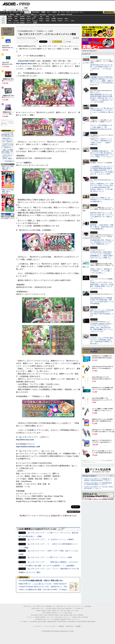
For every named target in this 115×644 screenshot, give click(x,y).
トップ (3, 12)
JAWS (10, 21)
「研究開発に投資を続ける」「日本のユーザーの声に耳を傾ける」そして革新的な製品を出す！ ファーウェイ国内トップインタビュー (102, 154)
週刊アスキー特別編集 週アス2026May (8, 168)
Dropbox (41, 21)
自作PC (55, 12)
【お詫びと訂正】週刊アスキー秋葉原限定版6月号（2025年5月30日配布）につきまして (98, 484)
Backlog (54, 21)
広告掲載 (78, 626)
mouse (16, 17)
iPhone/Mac (36, 12)
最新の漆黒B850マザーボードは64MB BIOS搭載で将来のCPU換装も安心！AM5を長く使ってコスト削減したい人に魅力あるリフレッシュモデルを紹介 (102, 98)
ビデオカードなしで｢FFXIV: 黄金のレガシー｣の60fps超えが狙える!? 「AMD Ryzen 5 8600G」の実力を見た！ (101, 341)
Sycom (29, 17)
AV (59, 12)
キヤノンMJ (16, 23)
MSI (41, 17)
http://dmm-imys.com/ (25, 440)
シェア (36, 41)
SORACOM (51, 615)
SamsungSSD (34, 19)
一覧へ (111, 476)
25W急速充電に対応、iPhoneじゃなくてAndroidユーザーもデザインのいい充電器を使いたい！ (102, 242)
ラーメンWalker (23, 622)
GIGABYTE (29, 19)
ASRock (41, 19)
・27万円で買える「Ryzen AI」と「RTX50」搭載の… (7, 157)
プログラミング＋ (67, 617)
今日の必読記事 (38, 619)
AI (7, 12)
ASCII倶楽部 (109, 12)
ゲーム (81, 12)
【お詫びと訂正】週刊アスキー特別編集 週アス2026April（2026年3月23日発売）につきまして (98, 480)
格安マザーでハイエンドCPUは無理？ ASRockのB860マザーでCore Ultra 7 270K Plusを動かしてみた (102, 313)
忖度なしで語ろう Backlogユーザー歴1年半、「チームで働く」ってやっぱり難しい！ (101, 271)
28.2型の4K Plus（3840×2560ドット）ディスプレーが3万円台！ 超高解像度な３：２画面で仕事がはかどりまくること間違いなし (102, 255)
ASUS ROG (22, 19)
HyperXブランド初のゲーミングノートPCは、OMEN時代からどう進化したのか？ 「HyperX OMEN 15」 (101, 142)
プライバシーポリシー (51, 626)
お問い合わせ (70, 626)
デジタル (23, 4)
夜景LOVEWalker (62, 622)
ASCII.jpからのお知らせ (89, 476)
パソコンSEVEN (35, 16)
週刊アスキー (35, 14)
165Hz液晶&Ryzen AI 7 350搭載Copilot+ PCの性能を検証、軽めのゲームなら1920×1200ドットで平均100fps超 (102, 301)
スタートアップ (74, 12)
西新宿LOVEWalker (52, 622)
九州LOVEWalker (72, 622)
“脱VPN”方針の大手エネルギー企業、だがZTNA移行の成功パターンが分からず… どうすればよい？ (101, 68)
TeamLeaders (43, 14)
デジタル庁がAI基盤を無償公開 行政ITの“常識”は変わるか (41, 580)
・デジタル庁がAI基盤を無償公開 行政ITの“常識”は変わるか (8, 135)
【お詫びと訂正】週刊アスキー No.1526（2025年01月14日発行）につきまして (98, 488)
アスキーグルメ (27, 14)
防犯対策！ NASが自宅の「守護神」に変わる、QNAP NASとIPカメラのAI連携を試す (102, 227)
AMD (16, 19)
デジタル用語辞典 (55, 619)
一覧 (50, 42)
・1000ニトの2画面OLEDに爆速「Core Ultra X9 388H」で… (7, 151)
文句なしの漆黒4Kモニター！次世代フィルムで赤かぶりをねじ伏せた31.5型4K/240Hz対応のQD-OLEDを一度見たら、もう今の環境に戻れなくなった (102, 187)
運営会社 (62, 626)
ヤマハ (66, 21)
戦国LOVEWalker (91, 622)
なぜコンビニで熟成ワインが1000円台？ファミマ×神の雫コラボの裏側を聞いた (101, 200)
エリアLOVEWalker (32, 622)
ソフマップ (29, 23)
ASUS (48, 17)
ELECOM (10, 19)
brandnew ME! (35, 23)
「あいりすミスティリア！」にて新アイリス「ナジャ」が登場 (49, 557)
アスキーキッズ (4, 14)
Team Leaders (58, 617)
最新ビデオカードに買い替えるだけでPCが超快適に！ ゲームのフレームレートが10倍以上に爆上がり (102, 111)
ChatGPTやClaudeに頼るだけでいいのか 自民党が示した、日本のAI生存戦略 (48, 587)
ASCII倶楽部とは (9, 161)
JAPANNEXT (22, 23)
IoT (10, 12)
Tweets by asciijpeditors (89, 51)
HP (54, 17)
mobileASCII (63, 619)
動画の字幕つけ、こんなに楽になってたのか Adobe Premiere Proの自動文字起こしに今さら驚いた (56, 584)
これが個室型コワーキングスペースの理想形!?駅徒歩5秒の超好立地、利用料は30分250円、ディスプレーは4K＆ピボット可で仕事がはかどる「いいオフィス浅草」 (102, 170)
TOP (25, 606)
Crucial (48, 19)
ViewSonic (60, 19)
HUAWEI (54, 19)
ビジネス (15, 12)
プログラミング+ (52, 14)
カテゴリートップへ (73, 512)
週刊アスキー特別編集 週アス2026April (8, 191)
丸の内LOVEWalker (81, 622)
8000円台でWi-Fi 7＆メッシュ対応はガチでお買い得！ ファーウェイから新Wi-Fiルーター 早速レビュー (102, 216)
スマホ (68, 12)
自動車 (43, 12)
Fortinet (60, 21)
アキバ (63, 12)
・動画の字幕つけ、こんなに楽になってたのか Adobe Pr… (7, 140)
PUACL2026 (69, 14)
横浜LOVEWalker (42, 622)
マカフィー (10, 23)
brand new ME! (68, 613)
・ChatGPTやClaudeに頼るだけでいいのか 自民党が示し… (8, 146)
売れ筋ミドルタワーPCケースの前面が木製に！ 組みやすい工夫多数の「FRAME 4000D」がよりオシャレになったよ (102, 285)
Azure (29, 21)
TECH (22, 12)
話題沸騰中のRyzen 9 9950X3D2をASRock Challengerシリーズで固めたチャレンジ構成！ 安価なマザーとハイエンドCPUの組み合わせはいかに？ (102, 81)
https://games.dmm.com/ (26, 64)
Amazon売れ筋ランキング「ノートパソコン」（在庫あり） (7, 31)
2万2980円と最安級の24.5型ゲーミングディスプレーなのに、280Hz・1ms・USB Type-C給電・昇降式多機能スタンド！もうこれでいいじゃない (102, 328)
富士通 (10, 17)
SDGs (58, 14)
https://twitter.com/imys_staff (28, 447)
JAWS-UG (44, 611)
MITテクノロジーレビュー (74, 619)
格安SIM (12, 14)
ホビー (49, 12)
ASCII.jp (9, 4)
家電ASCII (19, 14)
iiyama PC (55, 609)
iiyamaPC (22, 17)
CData (47, 21)
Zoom (73, 21)
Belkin (66, 19)
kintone (22, 21)
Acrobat (16, 21)
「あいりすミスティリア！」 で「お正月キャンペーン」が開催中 (50, 539)
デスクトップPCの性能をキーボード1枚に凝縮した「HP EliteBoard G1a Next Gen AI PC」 (102, 127)
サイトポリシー (38, 626)
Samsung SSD (34, 615)
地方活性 (63, 14)
